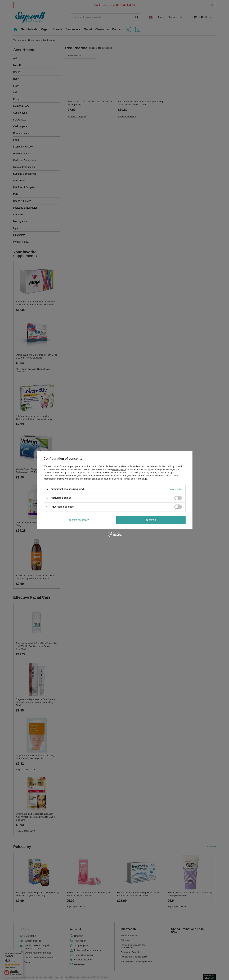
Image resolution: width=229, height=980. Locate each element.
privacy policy (119, 469)
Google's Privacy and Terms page (130, 479)
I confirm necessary (78, 520)
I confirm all (151, 520)
